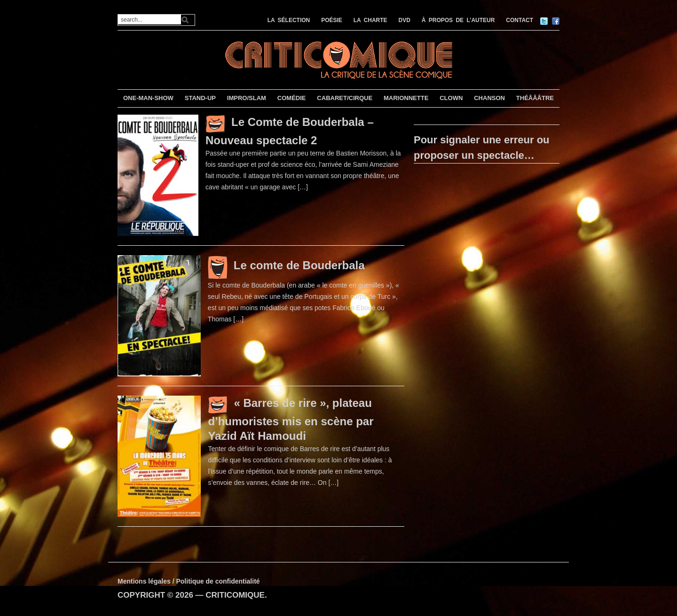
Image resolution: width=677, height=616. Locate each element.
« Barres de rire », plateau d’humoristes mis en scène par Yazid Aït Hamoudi (291, 419)
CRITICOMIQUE (235, 595)
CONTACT (520, 20)
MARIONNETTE (406, 98)
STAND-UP (200, 98)
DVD (405, 20)
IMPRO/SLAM (247, 98)
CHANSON (489, 98)
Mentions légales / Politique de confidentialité (189, 581)
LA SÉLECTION (289, 20)
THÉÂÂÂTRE (535, 98)
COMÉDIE (292, 98)
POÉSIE (332, 20)
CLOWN (451, 98)
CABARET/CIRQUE (345, 98)
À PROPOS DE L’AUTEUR (458, 20)
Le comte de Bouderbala (299, 265)
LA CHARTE (370, 20)
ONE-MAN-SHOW (148, 98)
